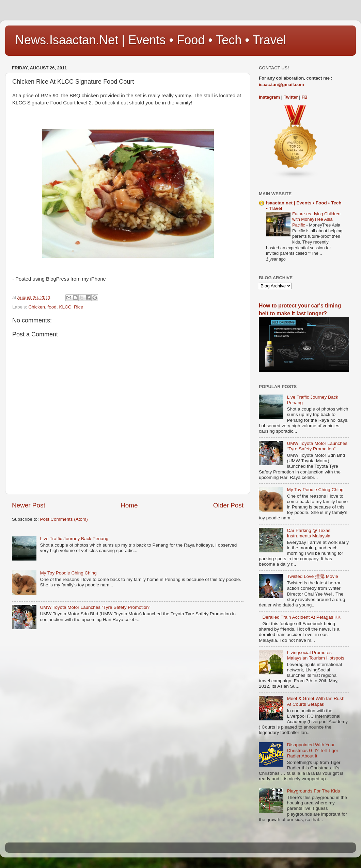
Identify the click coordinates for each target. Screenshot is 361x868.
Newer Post (29, 505)
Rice (79, 307)
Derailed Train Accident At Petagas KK (301, 617)
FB (305, 97)
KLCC (65, 307)
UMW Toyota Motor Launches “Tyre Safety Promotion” (95, 607)
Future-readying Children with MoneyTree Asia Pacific (316, 219)
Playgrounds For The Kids (313, 791)
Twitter (291, 97)
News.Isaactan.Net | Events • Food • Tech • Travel (151, 40)
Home (129, 505)
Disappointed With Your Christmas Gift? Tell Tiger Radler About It (312, 750)
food (52, 307)
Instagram (269, 97)
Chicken (37, 307)
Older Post (228, 505)
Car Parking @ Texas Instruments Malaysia (309, 533)
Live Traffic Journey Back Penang (74, 539)
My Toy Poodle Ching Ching (68, 573)
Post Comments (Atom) (64, 519)
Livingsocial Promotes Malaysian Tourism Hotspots (316, 655)
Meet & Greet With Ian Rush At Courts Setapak (316, 701)
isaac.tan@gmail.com (281, 85)
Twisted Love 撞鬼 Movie (312, 576)
